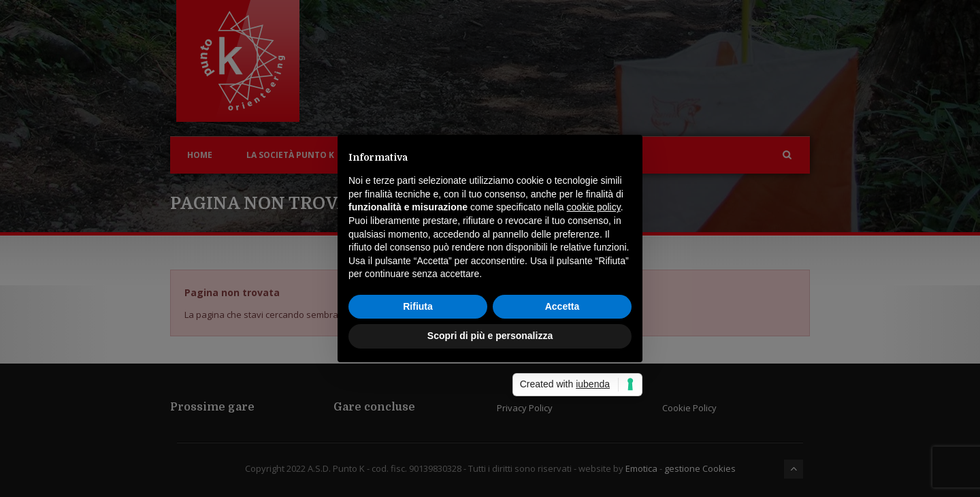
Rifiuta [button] (418, 306)
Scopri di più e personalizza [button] (490, 336)
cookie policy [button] (594, 207)
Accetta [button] (562, 306)
